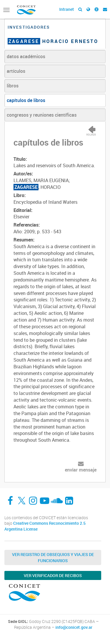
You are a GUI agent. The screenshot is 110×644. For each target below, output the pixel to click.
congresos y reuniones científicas (42, 115)
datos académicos (26, 56)
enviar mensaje (81, 470)
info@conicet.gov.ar (74, 627)
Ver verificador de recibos (53, 575)
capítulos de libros (26, 100)
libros (13, 86)
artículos (16, 71)
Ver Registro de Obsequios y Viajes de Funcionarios (53, 557)
